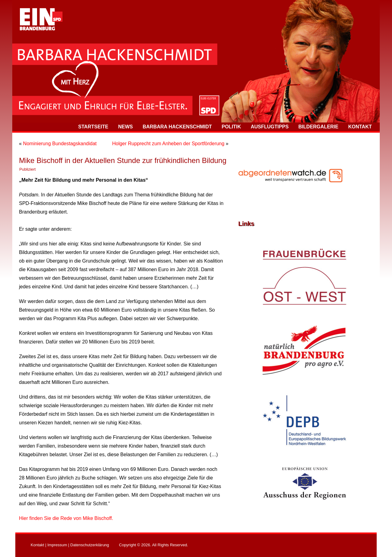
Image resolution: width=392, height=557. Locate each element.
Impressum (57, 545)
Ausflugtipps (270, 127)
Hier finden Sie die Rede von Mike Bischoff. (66, 518)
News (126, 127)
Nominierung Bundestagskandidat (60, 144)
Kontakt (360, 127)
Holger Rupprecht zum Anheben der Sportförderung (168, 144)
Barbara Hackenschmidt (177, 127)
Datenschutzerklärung (90, 545)
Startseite (93, 127)
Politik (231, 127)
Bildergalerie (318, 127)
